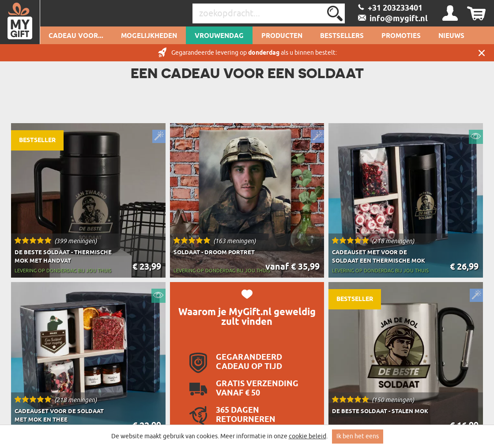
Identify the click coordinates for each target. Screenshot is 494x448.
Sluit (482, 53)
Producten (282, 36)
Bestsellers (342, 36)
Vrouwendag (219, 36)
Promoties (401, 36)
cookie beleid (307, 436)
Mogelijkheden (149, 36)
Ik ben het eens (358, 436)
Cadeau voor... (76, 36)
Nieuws (451, 36)
